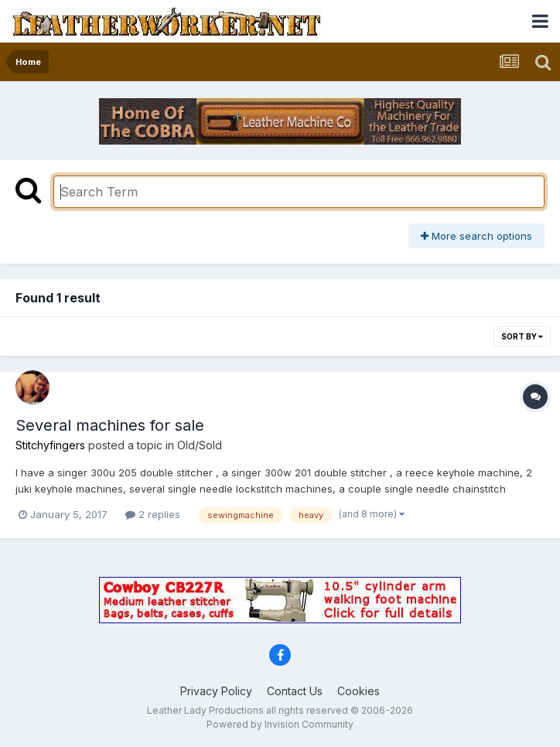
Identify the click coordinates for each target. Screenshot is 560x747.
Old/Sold (200, 445)
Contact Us (295, 691)
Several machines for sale (110, 425)
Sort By (522, 336)
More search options (476, 236)
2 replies (153, 514)
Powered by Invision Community (280, 724)
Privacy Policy (216, 691)
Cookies (359, 691)
